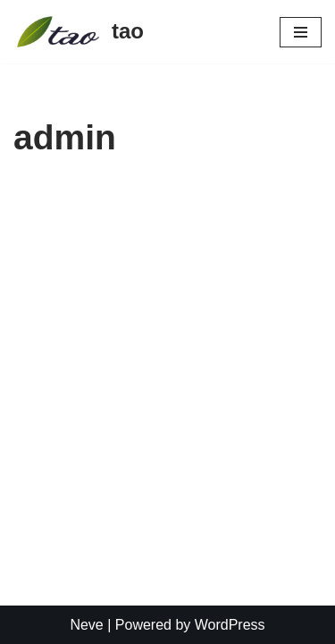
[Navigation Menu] (301, 32)
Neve (86, 625)
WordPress (230, 625)
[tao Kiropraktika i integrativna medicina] (79, 32)
